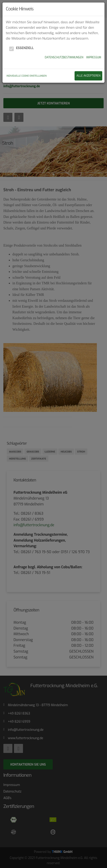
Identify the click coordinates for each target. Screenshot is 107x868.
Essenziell (25, 48)
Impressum (94, 57)
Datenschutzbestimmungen (64, 57)
